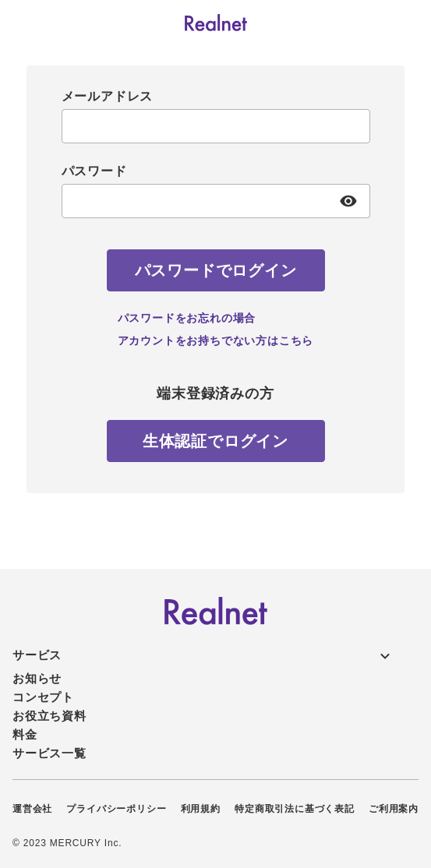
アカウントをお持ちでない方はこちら (216, 340)
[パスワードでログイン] (216, 270)
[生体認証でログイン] (216, 441)
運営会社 (32, 809)
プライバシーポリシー (116, 809)
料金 (25, 734)
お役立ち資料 (49, 716)
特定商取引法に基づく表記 (295, 809)
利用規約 (201, 809)
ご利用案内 (394, 809)
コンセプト (43, 697)
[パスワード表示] (349, 201)
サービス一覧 (49, 753)
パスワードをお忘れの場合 (187, 318)
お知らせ (37, 678)
